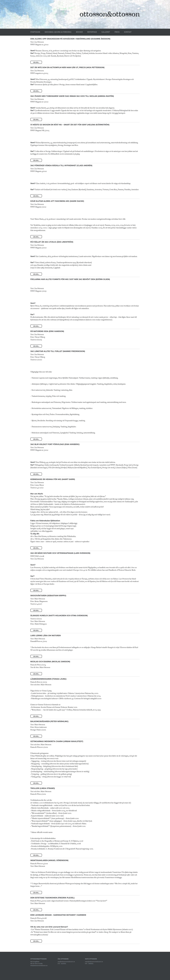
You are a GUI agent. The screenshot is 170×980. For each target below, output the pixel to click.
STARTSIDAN (35, 32)
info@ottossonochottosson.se (39, 966)
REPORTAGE (92, 32)
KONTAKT (128, 32)
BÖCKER (79, 32)
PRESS (117, 32)
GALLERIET (106, 32)
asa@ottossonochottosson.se (66, 962)
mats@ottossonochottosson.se (94, 962)
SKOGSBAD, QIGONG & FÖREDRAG (58, 32)
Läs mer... (36, 62)
